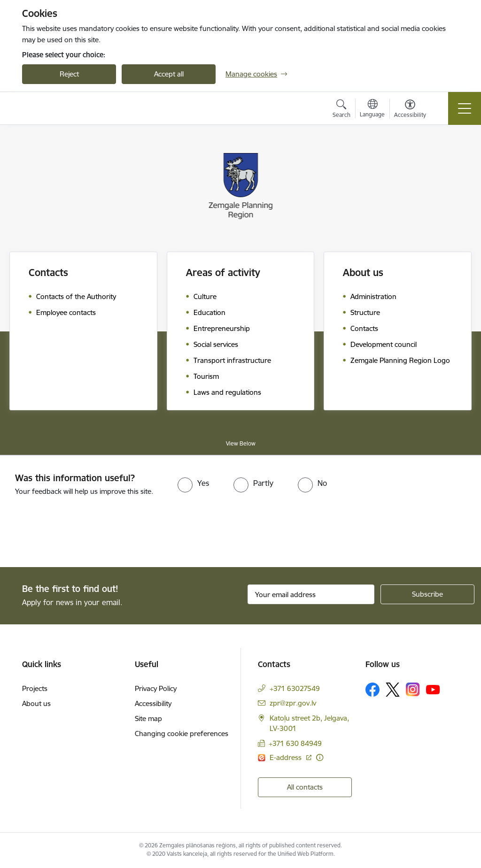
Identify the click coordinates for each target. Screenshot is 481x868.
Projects (35, 688)
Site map (148, 718)
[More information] (320, 757)
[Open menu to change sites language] (372, 109)
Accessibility (153, 703)
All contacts (305, 787)
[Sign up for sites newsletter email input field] (311, 594)
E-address (287, 757)
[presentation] (78, 532)
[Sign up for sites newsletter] (427, 594)
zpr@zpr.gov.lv (293, 703)
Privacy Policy (156, 688)
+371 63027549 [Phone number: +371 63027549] (295, 688)
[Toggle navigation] (465, 108)
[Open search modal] (341, 110)
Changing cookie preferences (182, 734)
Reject (69, 74)
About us (36, 703)
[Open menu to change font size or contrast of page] (410, 110)
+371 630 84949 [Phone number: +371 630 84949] (295, 743)
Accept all (169, 74)
